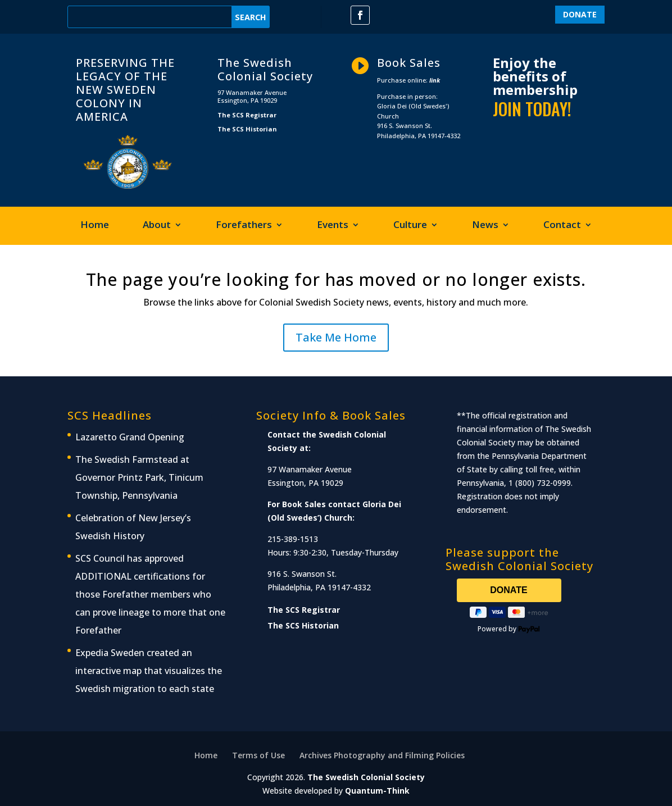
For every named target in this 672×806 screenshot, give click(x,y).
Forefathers (244, 226)
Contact (562, 226)
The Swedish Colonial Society (366, 777)
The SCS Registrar (247, 115)
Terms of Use (258, 755)
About (157, 226)
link (435, 80)
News (485, 226)
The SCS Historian (247, 129)
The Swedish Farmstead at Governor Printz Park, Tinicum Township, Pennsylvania (139, 477)
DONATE (580, 14)
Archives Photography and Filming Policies (382, 755)
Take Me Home (336, 337)
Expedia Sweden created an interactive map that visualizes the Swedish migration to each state (149, 671)
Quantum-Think (377, 791)
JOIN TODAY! (532, 109)
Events (333, 226)
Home (95, 226)
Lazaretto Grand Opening (130, 437)
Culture (410, 226)
